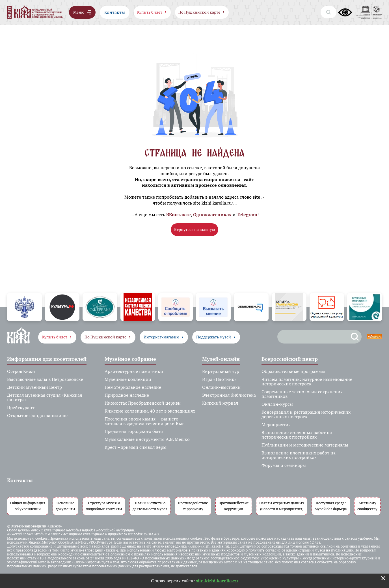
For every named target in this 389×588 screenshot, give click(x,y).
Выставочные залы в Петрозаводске (45, 379)
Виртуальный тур (221, 371)
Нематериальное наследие (133, 387)
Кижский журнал (220, 403)
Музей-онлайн (221, 359)
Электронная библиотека (229, 395)
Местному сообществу (367, 506)
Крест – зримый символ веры (136, 447)
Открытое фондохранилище (37, 415)
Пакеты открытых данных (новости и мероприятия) (282, 506)
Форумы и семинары (284, 465)
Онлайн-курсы (277, 404)
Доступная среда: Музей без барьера (331, 506)
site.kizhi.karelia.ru (217, 581)
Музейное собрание (130, 359)
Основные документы (65, 506)
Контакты (115, 12)
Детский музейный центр (34, 387)
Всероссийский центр (290, 359)
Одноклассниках (212, 214)
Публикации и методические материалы (305, 445)
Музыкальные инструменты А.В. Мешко (147, 439)
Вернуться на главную (194, 229)
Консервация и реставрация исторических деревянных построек (306, 414)
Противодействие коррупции (234, 506)
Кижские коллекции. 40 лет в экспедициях (150, 411)
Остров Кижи (21, 371)
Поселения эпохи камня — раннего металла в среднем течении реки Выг (144, 421)
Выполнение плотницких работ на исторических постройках (299, 455)
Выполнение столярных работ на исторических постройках (297, 435)
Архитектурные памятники (134, 371)
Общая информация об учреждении (28, 506)
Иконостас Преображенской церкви (143, 403)
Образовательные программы (293, 371)
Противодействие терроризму (193, 506)
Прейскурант (21, 407)
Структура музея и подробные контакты (104, 506)
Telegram (247, 214)
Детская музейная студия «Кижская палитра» (45, 397)
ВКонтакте (179, 214)
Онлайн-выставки (221, 387)
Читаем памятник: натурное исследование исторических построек (307, 381)
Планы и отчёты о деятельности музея (150, 506)
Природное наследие (127, 395)
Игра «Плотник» (219, 379)
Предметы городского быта (134, 431)
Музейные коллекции (128, 379)
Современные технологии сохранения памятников (302, 394)
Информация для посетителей (47, 359)
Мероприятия (276, 424)
